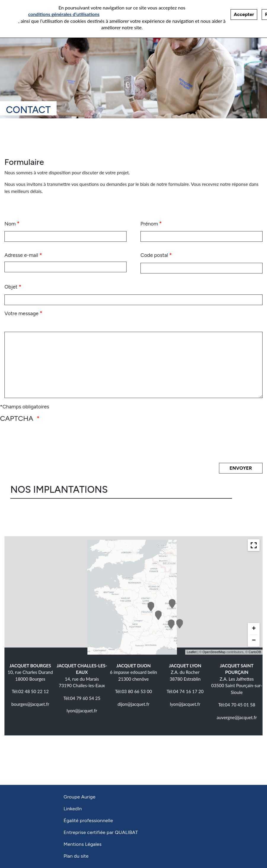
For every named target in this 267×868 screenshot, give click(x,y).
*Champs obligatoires (25, 407)
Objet (11, 287)
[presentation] (50, 442)
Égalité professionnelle (88, 821)
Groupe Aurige (80, 797)
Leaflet (192, 652)
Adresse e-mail (21, 255)
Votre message (21, 313)
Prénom (149, 224)
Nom (10, 224)
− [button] (254, 640)
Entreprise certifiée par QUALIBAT (101, 832)
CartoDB (255, 652)
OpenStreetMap (214, 652)
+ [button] (254, 629)
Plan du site (76, 856)
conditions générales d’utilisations (64, 14)
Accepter (244, 14)
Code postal (154, 255)
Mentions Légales (83, 844)
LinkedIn (73, 809)
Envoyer (241, 468)
